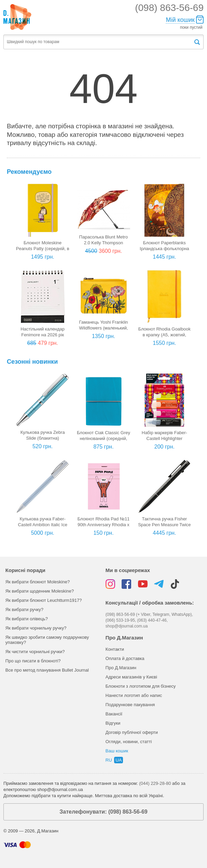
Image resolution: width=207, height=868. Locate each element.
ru (109, 760)
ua (119, 760)
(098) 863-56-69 (169, 8)
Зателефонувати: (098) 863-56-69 (103, 812)
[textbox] (99, 42)
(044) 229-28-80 (155, 783)
